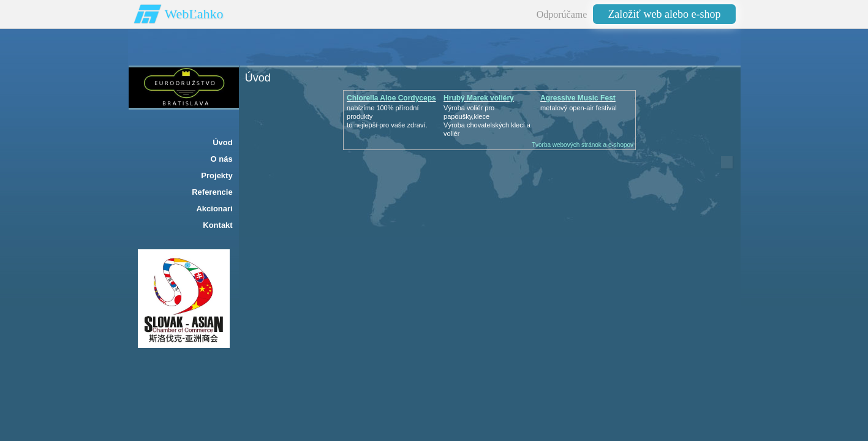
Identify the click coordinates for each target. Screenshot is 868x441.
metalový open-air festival (579, 108)
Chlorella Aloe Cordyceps (391, 98)
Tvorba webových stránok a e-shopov (583, 145)
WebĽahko (194, 14)
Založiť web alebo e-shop (664, 14)
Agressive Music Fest (578, 98)
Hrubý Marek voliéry (479, 98)
